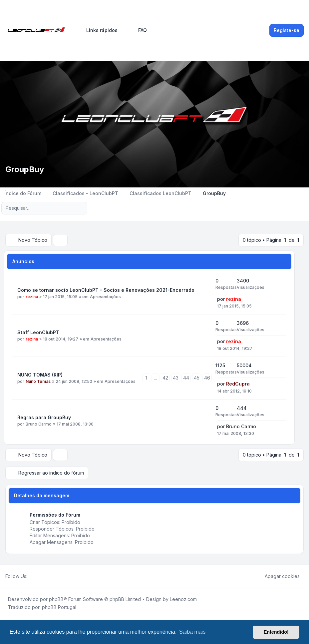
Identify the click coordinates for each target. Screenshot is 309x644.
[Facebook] (31, 576)
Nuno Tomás (38, 381)
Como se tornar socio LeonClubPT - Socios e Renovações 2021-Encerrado (106, 290)
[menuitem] (99, 30)
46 (207, 378)
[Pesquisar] (68, 208)
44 (186, 378)
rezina (32, 297)
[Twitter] (37, 576)
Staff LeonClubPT (38, 332)
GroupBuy (25, 169)
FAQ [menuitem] (138, 30)
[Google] (47, 576)
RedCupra (238, 384)
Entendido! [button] (276, 632)
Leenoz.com (183, 599)
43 (176, 378)
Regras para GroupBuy (44, 417)
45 (197, 378)
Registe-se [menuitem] (287, 30)
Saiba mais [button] (192, 632)
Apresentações (105, 297)
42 (165, 378)
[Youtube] (42, 576)
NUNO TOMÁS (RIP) (40, 375)
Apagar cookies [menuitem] (278, 576)
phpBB (56, 599)
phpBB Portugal (59, 607)
